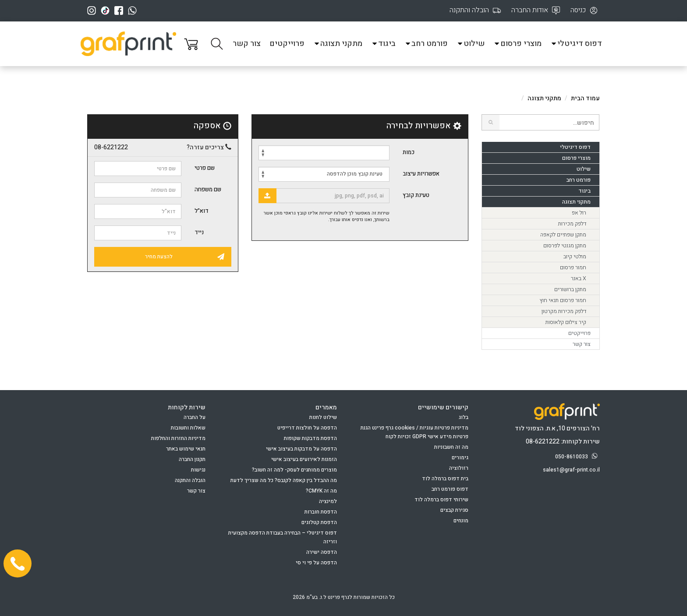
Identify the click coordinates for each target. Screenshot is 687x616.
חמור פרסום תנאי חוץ (563, 300)
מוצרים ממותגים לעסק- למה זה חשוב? (294, 470)
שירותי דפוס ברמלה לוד (441, 500)
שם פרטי (205, 168)
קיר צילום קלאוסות (566, 322)
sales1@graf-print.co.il (571, 470)
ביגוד (383, 44)
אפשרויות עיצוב (421, 174)
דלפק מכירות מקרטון (564, 311)
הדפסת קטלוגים (319, 522)
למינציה (328, 501)
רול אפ (579, 213)
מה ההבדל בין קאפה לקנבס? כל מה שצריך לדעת (284, 480)
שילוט (471, 44)
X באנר (579, 278)
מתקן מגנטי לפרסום (565, 246)
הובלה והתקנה (190, 480)
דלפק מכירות (572, 224)
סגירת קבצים (454, 510)
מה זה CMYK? (321, 491)
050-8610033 (577, 457)
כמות (409, 152)
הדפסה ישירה (322, 552)
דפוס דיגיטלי (576, 44)
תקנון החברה (192, 459)
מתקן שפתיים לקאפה (563, 235)
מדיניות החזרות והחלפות (178, 438)
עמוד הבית (585, 98)
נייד (199, 232)
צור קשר (247, 44)
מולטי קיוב (575, 257)
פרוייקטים (287, 44)
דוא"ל (202, 211)
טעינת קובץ (416, 195)
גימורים (460, 458)
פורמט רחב (426, 44)
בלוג (464, 417)
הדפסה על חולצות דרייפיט (307, 428)
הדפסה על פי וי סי (316, 563)
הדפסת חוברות (321, 512)
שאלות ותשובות (188, 428)
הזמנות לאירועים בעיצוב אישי (304, 459)
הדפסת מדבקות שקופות (310, 438)
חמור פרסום (573, 268)
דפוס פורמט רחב (450, 489)
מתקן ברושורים (570, 289)
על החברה (195, 417)
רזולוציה (459, 468)
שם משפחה (208, 189)
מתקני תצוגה (338, 44)
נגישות (198, 470)
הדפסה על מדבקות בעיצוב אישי (301, 449)
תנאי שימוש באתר (186, 449)
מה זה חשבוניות (451, 447)
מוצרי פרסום (517, 44)
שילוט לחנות (323, 417)
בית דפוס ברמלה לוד (445, 479)
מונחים (461, 521)
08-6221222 (111, 148)
